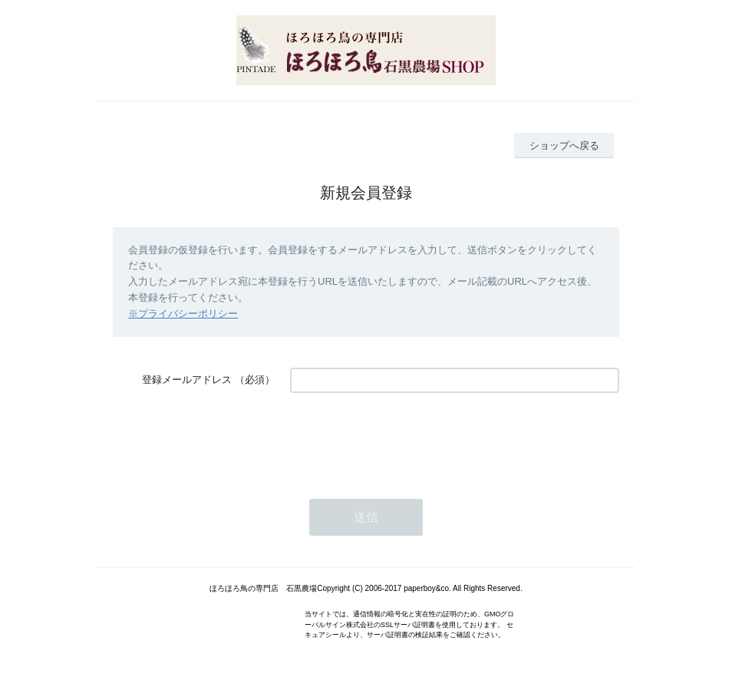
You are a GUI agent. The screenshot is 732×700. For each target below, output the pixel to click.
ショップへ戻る (564, 145)
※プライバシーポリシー (183, 314)
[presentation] (407, 438)
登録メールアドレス (187, 380)
